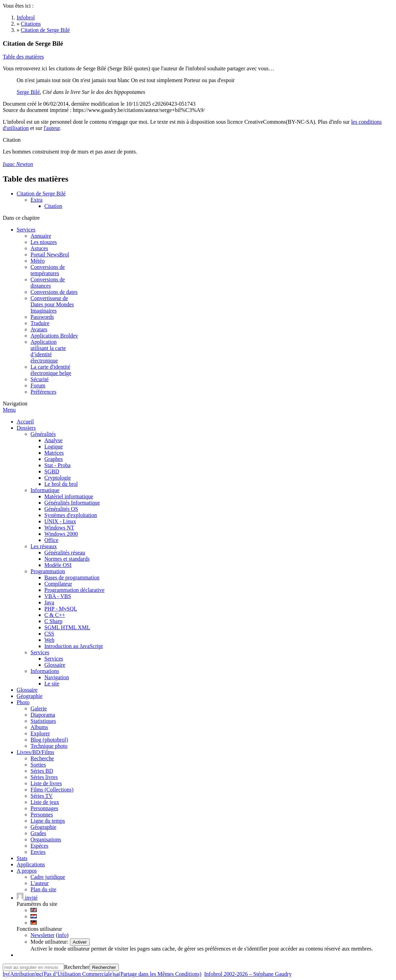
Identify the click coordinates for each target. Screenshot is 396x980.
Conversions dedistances (48, 283)
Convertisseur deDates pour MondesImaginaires (52, 304)
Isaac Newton (18, 164)
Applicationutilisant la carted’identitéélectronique (48, 351)
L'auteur (40, 883)
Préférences (43, 392)
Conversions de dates (54, 292)
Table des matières (23, 57)
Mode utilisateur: (50, 942)
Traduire (40, 323)
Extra (37, 200)
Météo (38, 261)
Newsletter (42, 935)
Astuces (39, 248)
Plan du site (43, 889)
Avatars (39, 329)
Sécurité (39, 379)
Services (26, 230)
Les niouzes (44, 242)
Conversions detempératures (48, 270)
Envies (38, 852)
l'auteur (52, 128)
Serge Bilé (28, 92)
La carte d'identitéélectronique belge (51, 370)
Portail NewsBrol (50, 255)
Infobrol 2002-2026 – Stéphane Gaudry (248, 974)
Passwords (42, 317)
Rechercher (77, 967)
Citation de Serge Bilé (41, 194)
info (62, 935)
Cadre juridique (48, 877)
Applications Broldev (54, 336)
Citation (53, 206)
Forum (38, 386)
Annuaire (41, 236)
